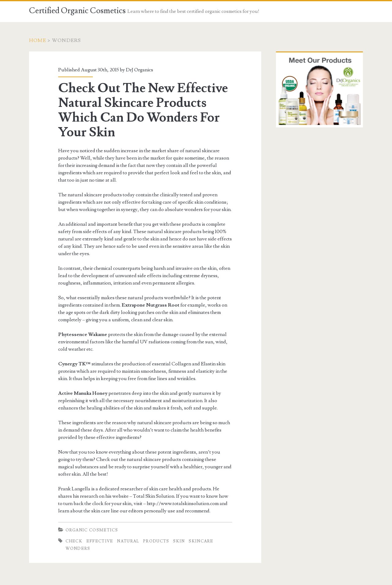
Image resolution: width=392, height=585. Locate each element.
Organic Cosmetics (92, 530)
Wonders (78, 549)
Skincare (201, 541)
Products (156, 541)
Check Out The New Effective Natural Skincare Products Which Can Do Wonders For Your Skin (143, 110)
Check (74, 541)
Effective (100, 541)
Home (38, 40)
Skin (179, 541)
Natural (128, 541)
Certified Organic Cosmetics (77, 11)
